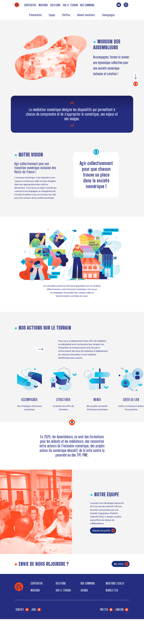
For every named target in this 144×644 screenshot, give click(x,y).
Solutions (55, 5)
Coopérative (30, 5)
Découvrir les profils (104, 531)
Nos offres (121, 564)
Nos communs (87, 5)
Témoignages (108, 15)
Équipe (52, 15)
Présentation (35, 15)
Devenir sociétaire (86, 15)
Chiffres (66, 15)
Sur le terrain (70, 5)
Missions (43, 5)
